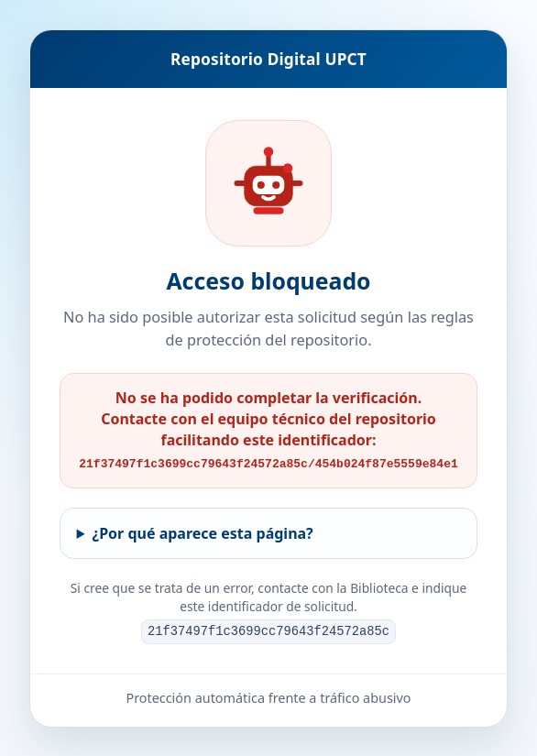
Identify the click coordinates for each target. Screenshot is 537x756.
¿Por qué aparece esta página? (203, 532)
